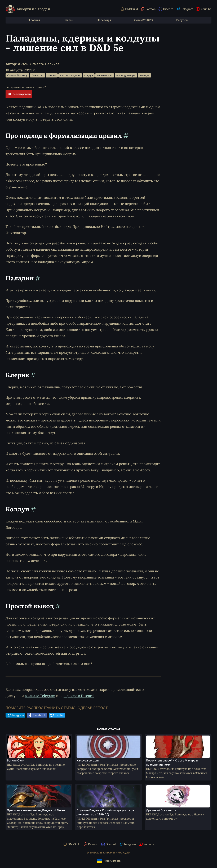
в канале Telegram (40, 696)
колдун (89, 75)
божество (37, 75)
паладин (144, 75)
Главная (35, 20)
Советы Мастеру (17, 75)
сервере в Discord (79, 696)
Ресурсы (182, 20)
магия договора (126, 75)
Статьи (68, 20)
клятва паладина (70, 75)
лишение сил (105, 75)
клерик (52, 75)
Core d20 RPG (143, 20)
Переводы (104, 20)
